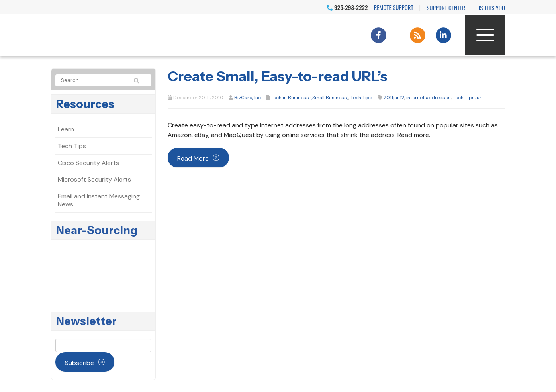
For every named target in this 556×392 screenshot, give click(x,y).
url (480, 98)
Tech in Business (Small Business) (310, 98)
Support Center (446, 8)
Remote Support (394, 7)
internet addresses (429, 98)
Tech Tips (361, 98)
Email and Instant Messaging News (99, 200)
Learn (66, 129)
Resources (85, 104)
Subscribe (79, 363)
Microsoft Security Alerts (94, 179)
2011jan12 (394, 98)
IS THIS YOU (492, 8)
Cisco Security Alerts (88, 163)
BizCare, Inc (248, 98)
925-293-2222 (347, 7)
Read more (193, 158)
